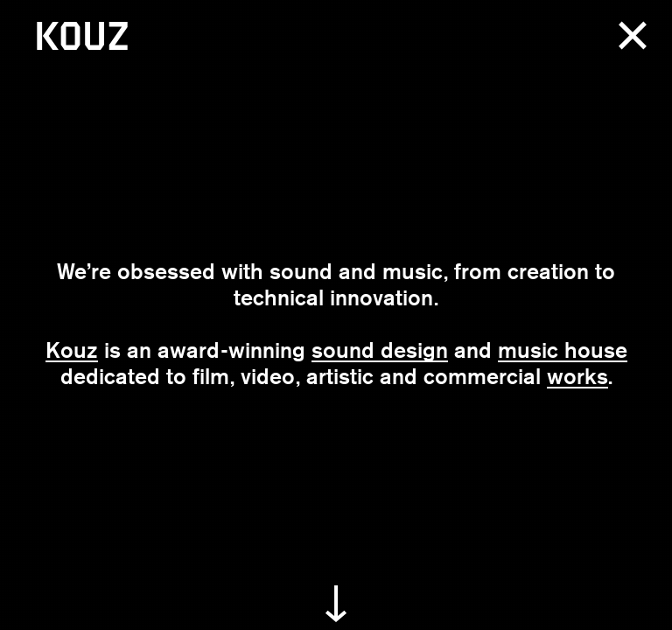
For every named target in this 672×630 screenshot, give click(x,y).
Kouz (72, 350)
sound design (380, 350)
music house (563, 350)
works (577, 376)
